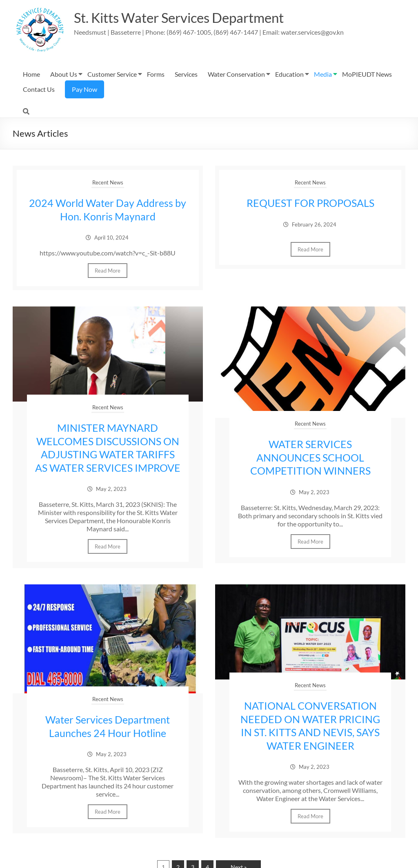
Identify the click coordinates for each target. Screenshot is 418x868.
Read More (108, 270)
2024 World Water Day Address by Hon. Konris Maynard (108, 209)
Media (323, 74)
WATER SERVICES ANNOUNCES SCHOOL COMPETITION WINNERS (310, 457)
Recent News (108, 182)
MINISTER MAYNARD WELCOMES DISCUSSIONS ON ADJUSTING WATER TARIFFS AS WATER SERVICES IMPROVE (108, 453)
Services (186, 74)
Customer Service (112, 74)
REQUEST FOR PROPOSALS (310, 203)
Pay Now (84, 89)
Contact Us (39, 89)
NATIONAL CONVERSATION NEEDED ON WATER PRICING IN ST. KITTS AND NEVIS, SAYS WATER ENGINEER (310, 737)
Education (289, 74)
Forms (156, 74)
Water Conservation (236, 74)
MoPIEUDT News (367, 74)
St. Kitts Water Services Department (190, 18)
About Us (64, 74)
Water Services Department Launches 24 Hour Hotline (108, 738)
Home (31, 74)
